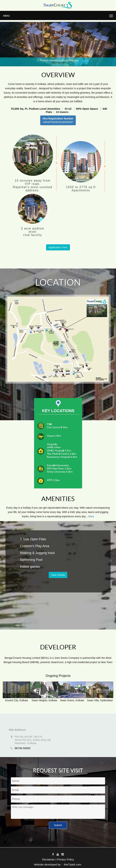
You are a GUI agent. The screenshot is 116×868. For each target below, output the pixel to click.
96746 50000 (22, 748)
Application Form (58, 247)
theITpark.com (72, 864)
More (91, 516)
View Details (58, 575)
